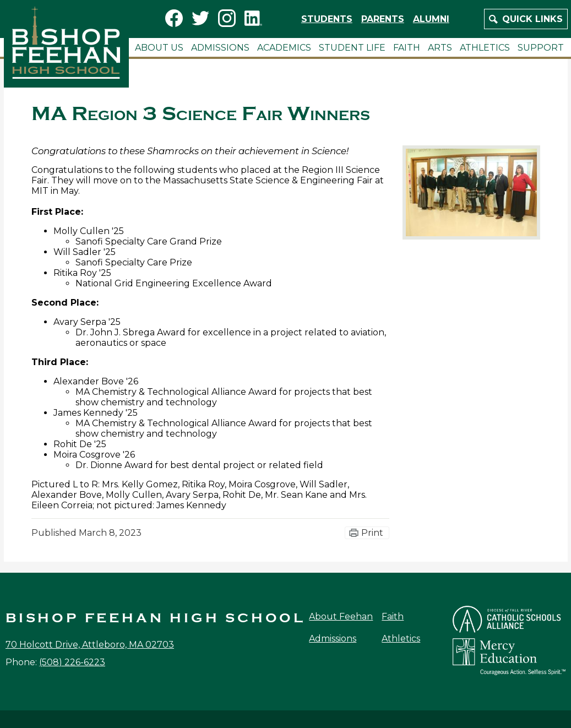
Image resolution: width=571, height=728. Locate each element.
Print (372, 533)
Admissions (333, 639)
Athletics (401, 639)
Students (327, 19)
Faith (393, 616)
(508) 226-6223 (72, 662)
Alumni (431, 19)
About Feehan (341, 616)
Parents (383, 19)
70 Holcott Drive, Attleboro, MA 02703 (90, 645)
